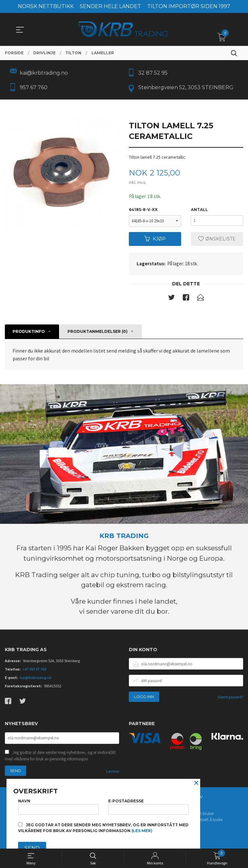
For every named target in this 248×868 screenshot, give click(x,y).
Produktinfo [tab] (29, 333)
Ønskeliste (217, 240)
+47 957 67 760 (34, 671)
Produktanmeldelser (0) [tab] (98, 333)
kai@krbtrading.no (36, 679)
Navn (58, 805)
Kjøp (155, 240)
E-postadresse (148, 805)
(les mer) (142, 831)
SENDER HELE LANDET (110, 6)
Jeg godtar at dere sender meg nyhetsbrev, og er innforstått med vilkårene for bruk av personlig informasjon (60, 758)
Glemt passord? (230, 699)
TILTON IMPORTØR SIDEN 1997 (189, 6)
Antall (199, 211)
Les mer (113, 774)
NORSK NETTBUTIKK (46, 6)
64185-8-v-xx (143, 211)
